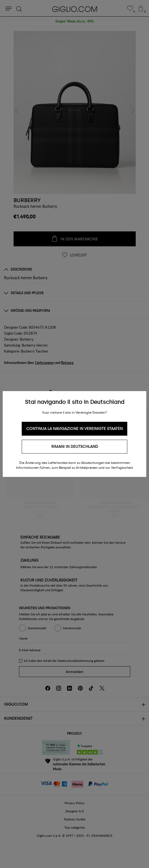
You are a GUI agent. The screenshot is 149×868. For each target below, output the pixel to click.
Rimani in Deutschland (75, 447)
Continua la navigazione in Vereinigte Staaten (74, 429)
